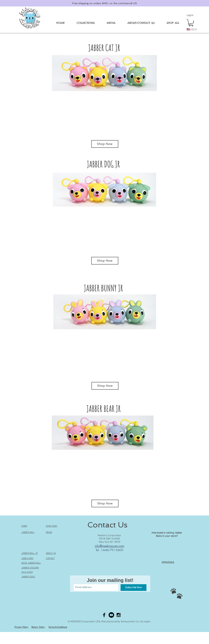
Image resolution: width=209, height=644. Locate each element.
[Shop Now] (105, 144)
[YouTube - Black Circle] (111, 615)
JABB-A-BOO (27, 559)
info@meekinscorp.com (109, 546)
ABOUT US (51, 553)
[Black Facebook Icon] (104, 615)
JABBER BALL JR (29, 553)
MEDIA (49, 532)
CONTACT (50, 559)
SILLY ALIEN (27, 572)
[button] (86, 23)
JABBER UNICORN (30, 568)
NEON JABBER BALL (31, 563)
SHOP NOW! (52, 526)
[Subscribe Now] (134, 588)
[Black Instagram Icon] (119, 615)
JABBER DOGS (28, 577)
